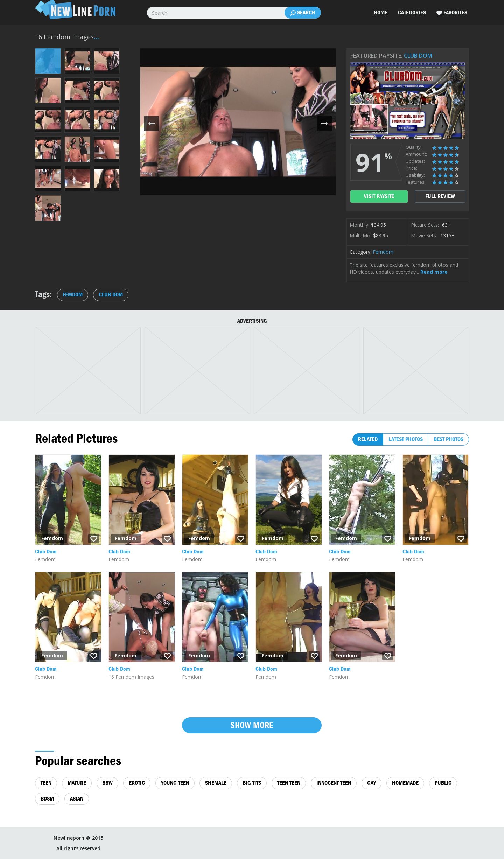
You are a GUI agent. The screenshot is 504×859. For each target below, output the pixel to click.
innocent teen (334, 783)
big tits (252, 783)
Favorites (452, 13)
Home (381, 12)
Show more (252, 725)
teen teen (289, 783)
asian (77, 799)
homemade (405, 783)
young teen (175, 783)
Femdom (383, 252)
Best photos (449, 439)
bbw (107, 783)
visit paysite (379, 196)
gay (372, 783)
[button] (152, 124)
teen (46, 783)
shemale (216, 783)
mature (77, 783)
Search (303, 13)
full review (440, 196)
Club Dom (418, 56)
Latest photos (406, 439)
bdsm (47, 799)
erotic (137, 783)
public (443, 783)
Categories (412, 12)
